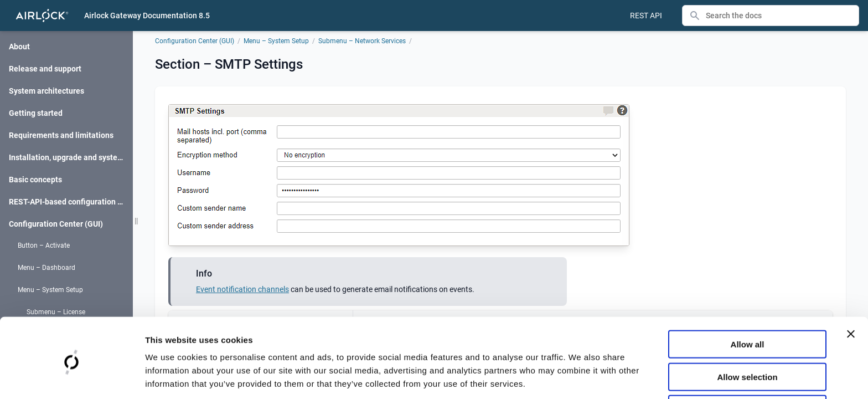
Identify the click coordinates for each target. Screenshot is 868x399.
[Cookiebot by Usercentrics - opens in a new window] (72, 377)
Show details (581, 377)
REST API (646, 16)
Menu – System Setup (276, 41)
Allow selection (747, 334)
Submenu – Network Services (362, 41)
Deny (748, 367)
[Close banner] (851, 291)
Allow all (748, 302)
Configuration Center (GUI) (195, 41)
